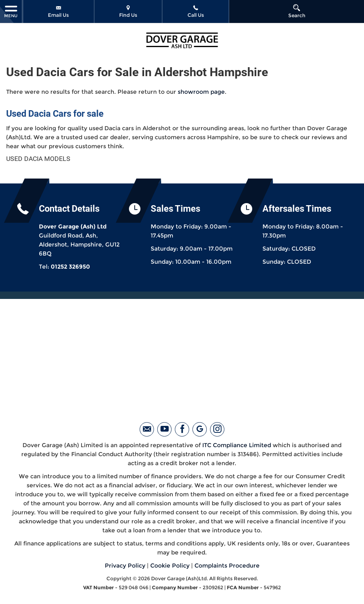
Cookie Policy (170, 566)
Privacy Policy (125, 566)
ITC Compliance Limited (237, 445)
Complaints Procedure (227, 566)
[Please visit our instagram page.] (217, 429)
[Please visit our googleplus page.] (200, 429)
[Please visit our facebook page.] (182, 429)
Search (297, 11)
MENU (11, 11)
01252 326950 (70, 267)
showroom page (201, 92)
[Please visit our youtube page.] (164, 429)
